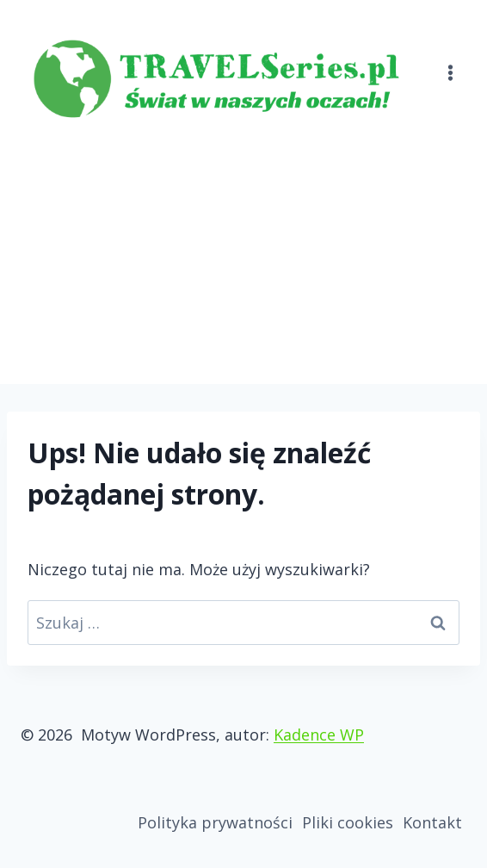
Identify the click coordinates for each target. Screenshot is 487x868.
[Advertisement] (243, 255)
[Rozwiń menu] (450, 62)
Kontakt (432, 822)
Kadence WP (319, 735)
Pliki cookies (348, 822)
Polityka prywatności (215, 822)
